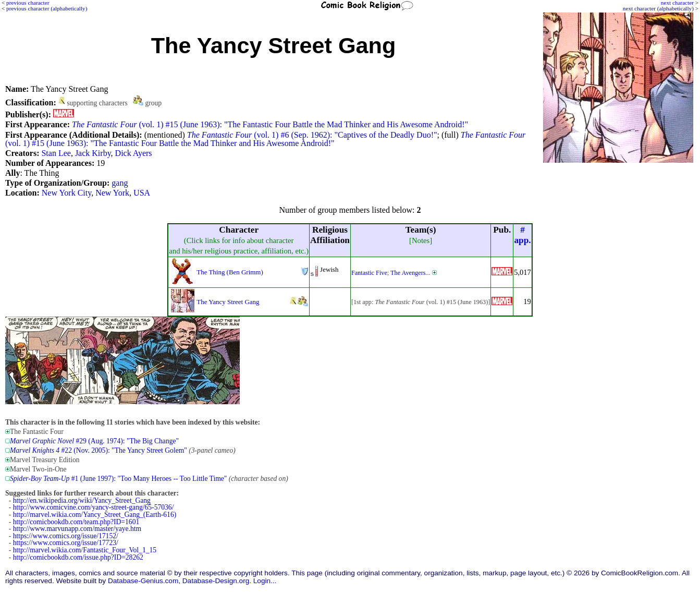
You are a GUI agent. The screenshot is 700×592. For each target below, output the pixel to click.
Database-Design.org (216, 581)
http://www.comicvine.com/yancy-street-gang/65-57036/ (94, 507)
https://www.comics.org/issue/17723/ (66, 543)
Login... (265, 581)
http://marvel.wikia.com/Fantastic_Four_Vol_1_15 (85, 550)
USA (142, 193)
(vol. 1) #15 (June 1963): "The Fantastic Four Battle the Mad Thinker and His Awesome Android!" (270, 124)
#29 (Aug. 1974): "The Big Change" (94, 441)
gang (120, 183)
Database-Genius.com (143, 581)
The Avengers (408, 273)
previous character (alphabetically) (47, 8)
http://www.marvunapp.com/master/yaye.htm (77, 529)
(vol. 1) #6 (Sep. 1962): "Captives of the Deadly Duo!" (312, 135)
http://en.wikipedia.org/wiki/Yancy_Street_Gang (82, 500)
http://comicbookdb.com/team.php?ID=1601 (76, 522)
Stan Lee (56, 153)
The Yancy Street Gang (228, 302)
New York (112, 193)
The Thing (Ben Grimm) (230, 272)
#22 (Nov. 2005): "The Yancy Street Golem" (99, 450)
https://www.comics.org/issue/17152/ (66, 536)
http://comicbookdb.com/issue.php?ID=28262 (78, 557)
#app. (522, 235)
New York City (66, 193)
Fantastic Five (369, 273)
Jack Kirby (93, 153)
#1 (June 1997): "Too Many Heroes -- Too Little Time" (118, 479)
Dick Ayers (134, 153)
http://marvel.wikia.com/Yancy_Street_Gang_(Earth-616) (95, 515)
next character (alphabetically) (658, 8)
